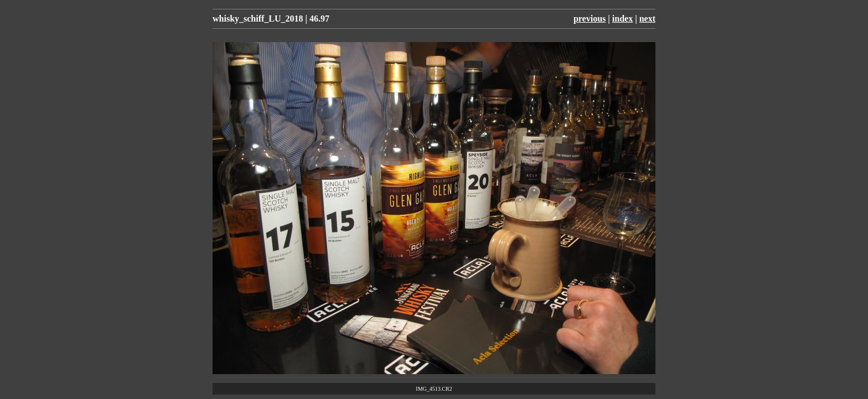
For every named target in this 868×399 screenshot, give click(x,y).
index (622, 19)
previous (590, 19)
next (647, 19)
